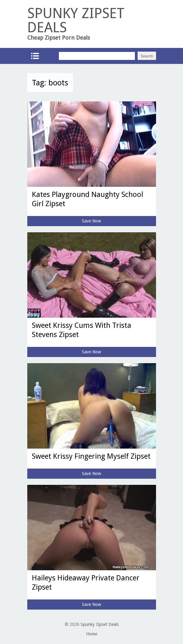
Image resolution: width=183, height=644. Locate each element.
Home (92, 634)
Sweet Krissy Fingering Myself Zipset (91, 456)
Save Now (91, 221)
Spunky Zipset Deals (100, 624)
